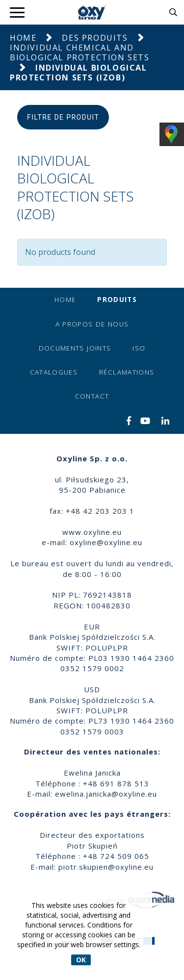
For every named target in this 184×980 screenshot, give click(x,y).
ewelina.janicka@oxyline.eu (106, 794)
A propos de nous (92, 324)
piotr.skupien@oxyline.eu (106, 867)
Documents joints (75, 348)
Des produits (95, 38)
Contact (92, 396)
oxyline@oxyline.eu (106, 542)
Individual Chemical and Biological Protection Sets (80, 52)
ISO (139, 348)
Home (23, 38)
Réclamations (127, 372)
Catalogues (54, 372)
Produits (117, 300)
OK (81, 960)
